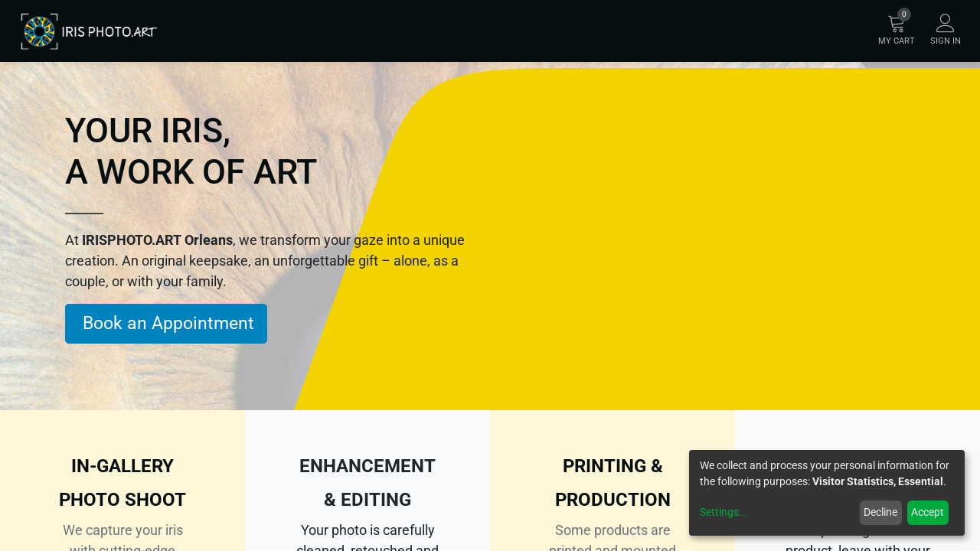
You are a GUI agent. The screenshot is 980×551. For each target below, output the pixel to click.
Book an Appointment (166, 323)
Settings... (724, 512)
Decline (880, 512)
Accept (928, 512)
